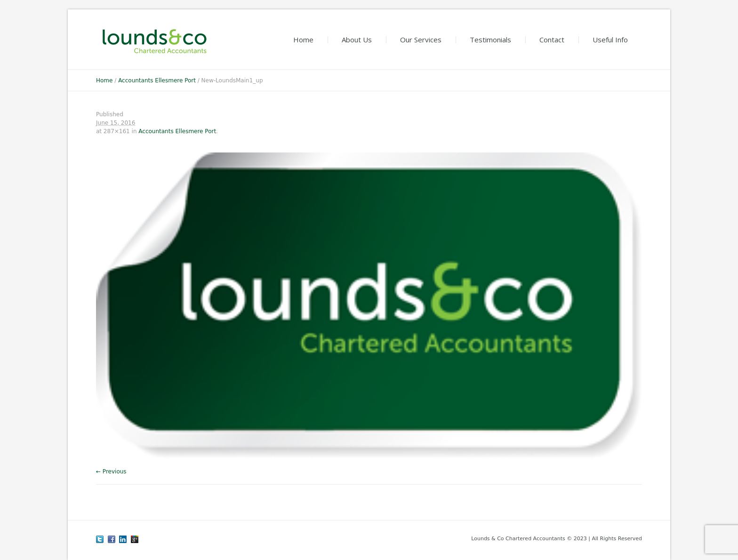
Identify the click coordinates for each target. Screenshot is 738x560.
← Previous (111, 472)
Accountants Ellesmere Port (157, 80)
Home (104, 80)
